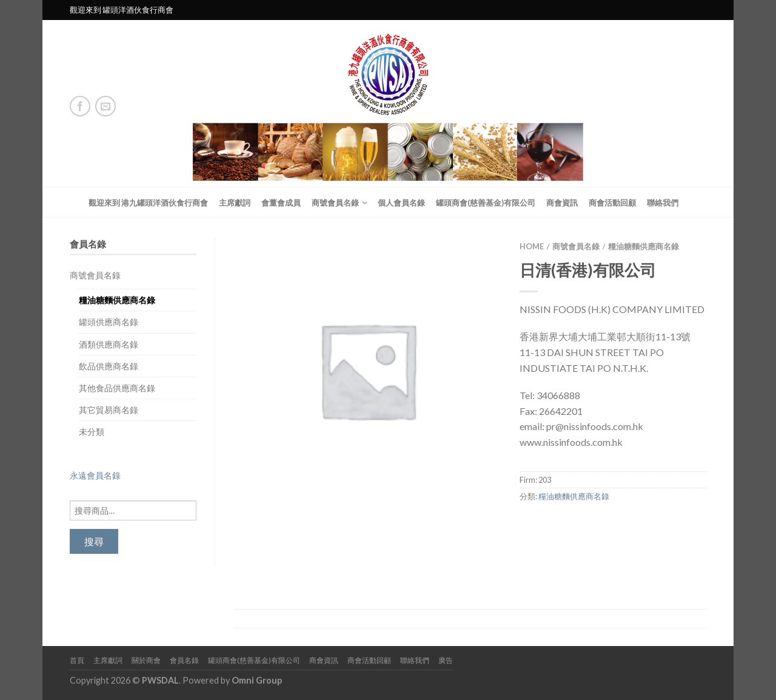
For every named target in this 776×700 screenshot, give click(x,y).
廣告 (446, 660)
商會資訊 (562, 203)
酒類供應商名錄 (109, 344)
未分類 (92, 432)
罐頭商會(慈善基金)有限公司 (486, 203)
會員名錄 (184, 660)
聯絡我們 (663, 203)
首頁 (77, 660)
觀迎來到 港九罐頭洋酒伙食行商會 (148, 203)
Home (532, 246)
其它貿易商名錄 (109, 410)
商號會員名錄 (335, 203)
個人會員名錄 (401, 203)
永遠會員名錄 (95, 475)
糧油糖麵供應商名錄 (117, 300)
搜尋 (94, 541)
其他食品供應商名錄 (117, 388)
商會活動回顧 (612, 203)
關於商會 (146, 660)
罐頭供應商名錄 (109, 322)
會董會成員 (281, 203)
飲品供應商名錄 (109, 366)
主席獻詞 (235, 203)
